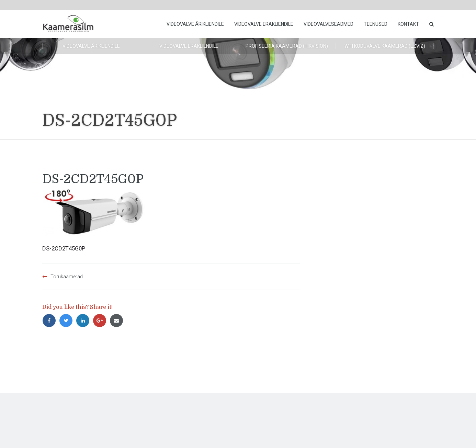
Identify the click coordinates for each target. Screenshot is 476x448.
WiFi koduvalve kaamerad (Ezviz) (385, 46)
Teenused (376, 24)
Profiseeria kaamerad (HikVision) (287, 46)
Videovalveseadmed (328, 24)
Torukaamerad (67, 277)
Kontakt (408, 24)
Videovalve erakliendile (264, 24)
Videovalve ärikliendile (195, 24)
